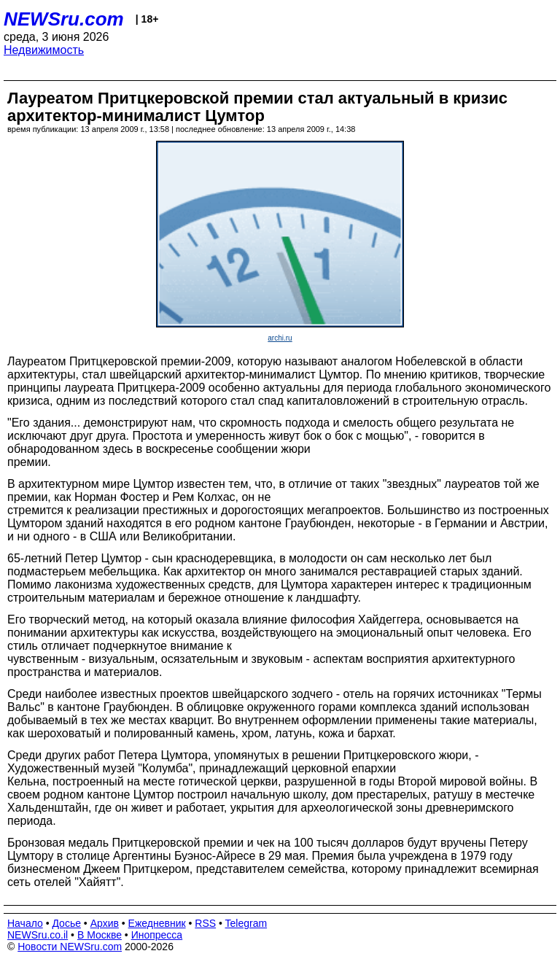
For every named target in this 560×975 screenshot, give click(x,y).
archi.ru (280, 338)
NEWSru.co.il (38, 935)
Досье (66, 923)
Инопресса (157, 935)
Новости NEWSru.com (70, 947)
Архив (105, 923)
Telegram (246, 923)
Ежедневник (157, 923)
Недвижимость (44, 50)
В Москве (100, 935)
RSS (205, 923)
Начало (25, 923)
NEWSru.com (64, 19)
